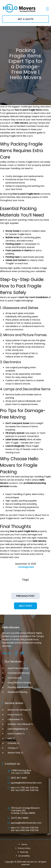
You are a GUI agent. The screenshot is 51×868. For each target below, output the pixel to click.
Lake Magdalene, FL (18, 729)
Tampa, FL (13, 748)
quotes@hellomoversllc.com (26, 783)
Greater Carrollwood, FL (20, 724)
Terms (24, 844)
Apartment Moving (18, 668)
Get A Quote (26, 19)
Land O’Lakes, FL (16, 734)
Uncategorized (26, 567)
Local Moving (14, 678)
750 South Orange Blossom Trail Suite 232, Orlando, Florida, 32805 (25, 811)
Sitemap (24, 852)
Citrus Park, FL (15, 715)
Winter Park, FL (16, 753)
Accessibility (24, 856)
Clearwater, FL (15, 719)
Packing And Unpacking (20, 687)
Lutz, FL (11, 738)
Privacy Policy (24, 848)
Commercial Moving (18, 673)
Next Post (26, 606)
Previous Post (26, 596)
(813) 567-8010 (19, 778)
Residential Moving (17, 692)
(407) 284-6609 (20, 818)
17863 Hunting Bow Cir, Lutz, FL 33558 (21, 772)
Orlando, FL (14, 743)
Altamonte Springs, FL (19, 710)
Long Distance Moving (19, 683)
